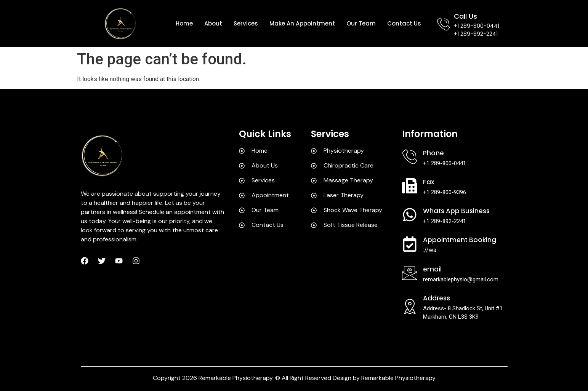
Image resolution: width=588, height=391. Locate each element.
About (213, 23)
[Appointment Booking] (410, 244)
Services (246, 23)
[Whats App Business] (410, 215)
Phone (433, 153)
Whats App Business (456, 211)
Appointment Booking (460, 240)
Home (184, 23)
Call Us (465, 16)
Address (437, 298)
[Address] (410, 306)
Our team (361, 23)
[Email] (410, 273)
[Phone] (410, 157)
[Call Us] (443, 24)
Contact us (404, 23)
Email (432, 269)
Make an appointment (302, 23)
